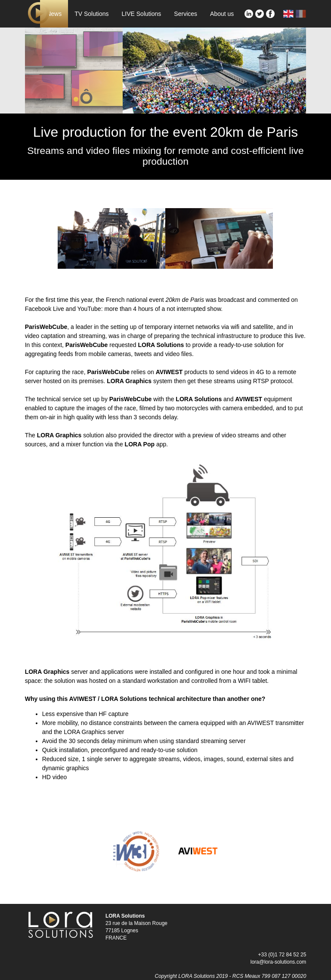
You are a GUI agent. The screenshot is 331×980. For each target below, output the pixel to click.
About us (222, 14)
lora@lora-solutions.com (278, 962)
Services (186, 14)
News (54, 14)
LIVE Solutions (142, 14)
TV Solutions (91, 14)
